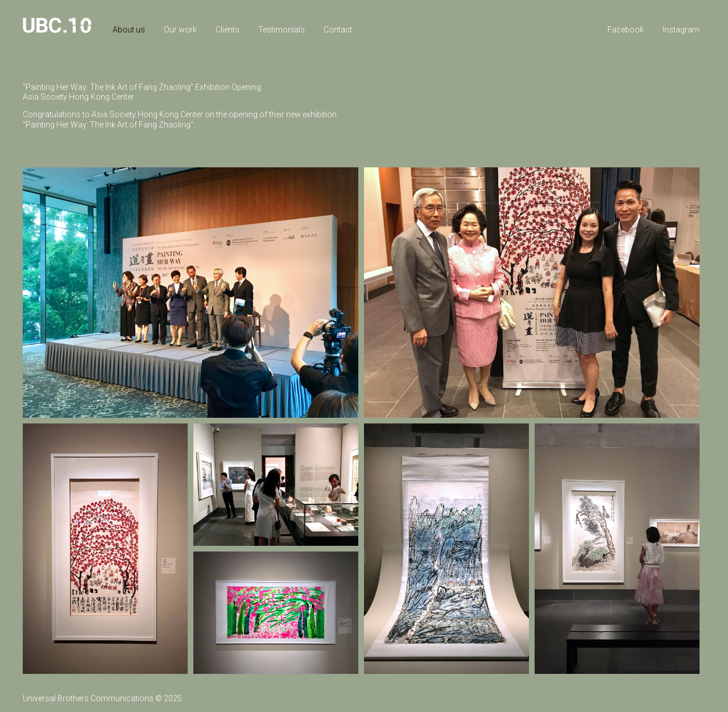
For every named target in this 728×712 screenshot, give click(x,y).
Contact (338, 30)
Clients (227, 30)
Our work (180, 30)
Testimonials (282, 30)
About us (129, 30)
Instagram (681, 30)
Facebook (626, 30)
